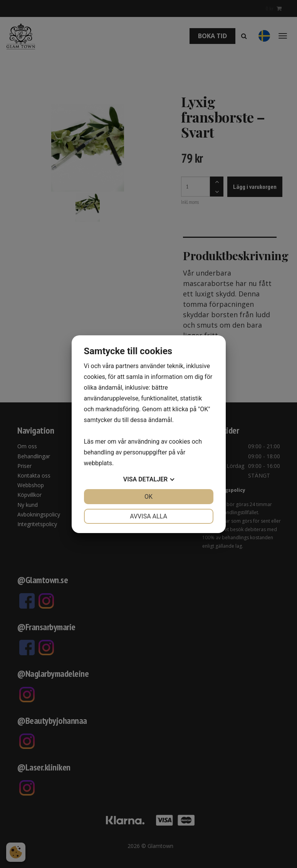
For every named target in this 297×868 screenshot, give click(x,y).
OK (148, 497)
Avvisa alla (148, 516)
